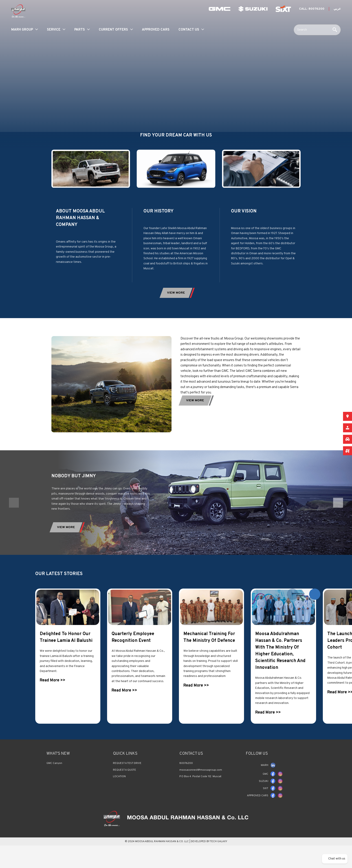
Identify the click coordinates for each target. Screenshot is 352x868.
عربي (337, 9)
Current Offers (113, 30)
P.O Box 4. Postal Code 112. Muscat (200, 792)
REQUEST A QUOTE (124, 785)
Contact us (191, 769)
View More (66, 543)
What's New (58, 769)
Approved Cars (156, 30)
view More (176, 293)
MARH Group (22, 30)
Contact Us (189, 30)
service (54, 30)
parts (80, 30)
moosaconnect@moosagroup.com (201, 785)
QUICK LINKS (125, 769)
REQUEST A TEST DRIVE (127, 779)
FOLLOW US (257, 769)
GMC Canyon (54, 779)
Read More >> (53, 696)
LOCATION (119, 792)
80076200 (186, 779)
